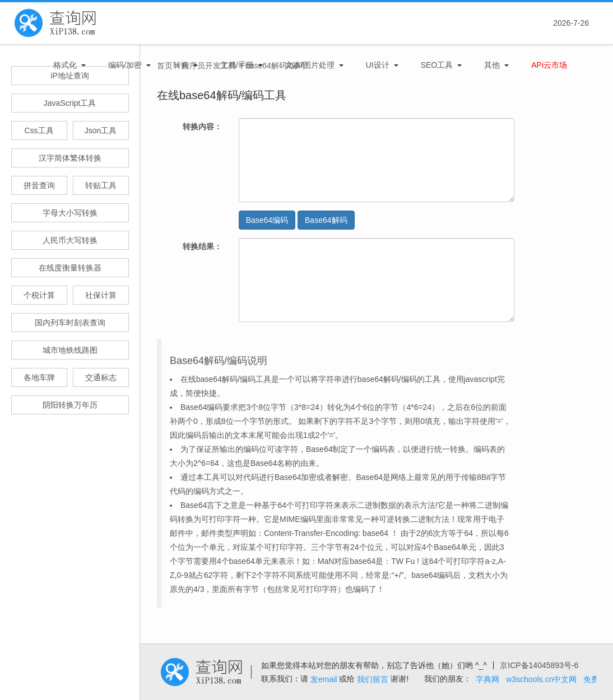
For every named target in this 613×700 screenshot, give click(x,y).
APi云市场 (549, 65)
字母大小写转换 (70, 213)
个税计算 (39, 295)
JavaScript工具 (70, 103)
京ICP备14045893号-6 (539, 665)
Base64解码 (326, 220)
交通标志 (101, 377)
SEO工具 (437, 65)
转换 (181, 65)
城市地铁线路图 (70, 350)
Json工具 (101, 130)
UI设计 (378, 65)
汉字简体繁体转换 (70, 158)
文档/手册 (237, 65)
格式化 (65, 65)
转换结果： (202, 246)
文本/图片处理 (310, 65)
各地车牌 (39, 377)
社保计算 (101, 295)
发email (324, 679)
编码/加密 (125, 65)
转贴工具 (101, 185)
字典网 (487, 679)
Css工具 (39, 130)
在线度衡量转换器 (70, 268)
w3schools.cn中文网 (541, 679)
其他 (492, 65)
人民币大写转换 (70, 240)
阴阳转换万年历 (70, 405)
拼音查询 (39, 185)
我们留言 (373, 679)
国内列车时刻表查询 (70, 323)
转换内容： (202, 127)
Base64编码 (267, 220)
